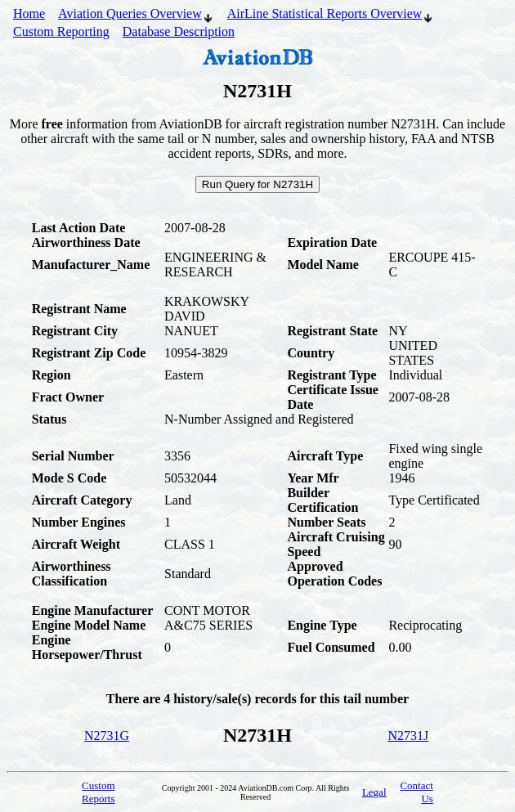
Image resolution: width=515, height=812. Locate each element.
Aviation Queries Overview (136, 16)
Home (29, 13)
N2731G (107, 736)
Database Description (179, 31)
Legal (374, 792)
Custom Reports (98, 792)
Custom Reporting (61, 31)
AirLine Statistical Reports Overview (331, 16)
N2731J (409, 736)
